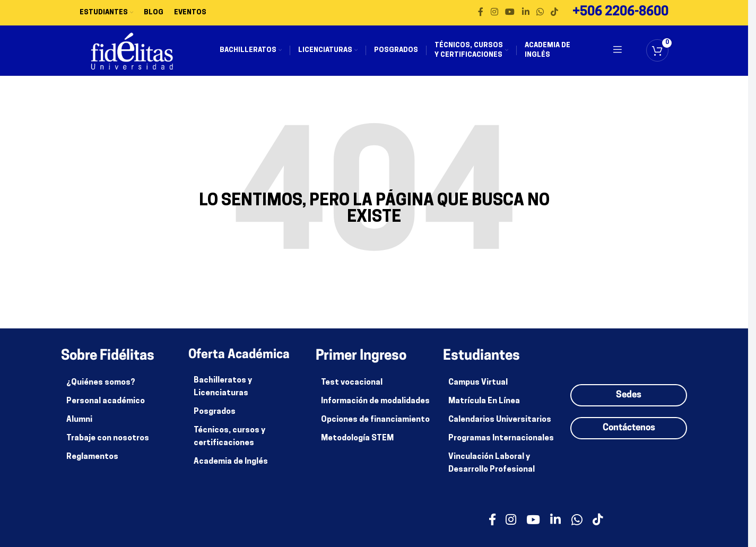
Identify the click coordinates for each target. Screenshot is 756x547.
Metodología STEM (357, 445)
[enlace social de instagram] (494, 13)
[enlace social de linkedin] (525, 13)
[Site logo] (138, 54)
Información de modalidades (375, 408)
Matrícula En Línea (484, 408)
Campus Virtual (478, 389)
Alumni (79, 426)
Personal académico (106, 408)
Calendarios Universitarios (500, 426)
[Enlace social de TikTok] (555, 13)
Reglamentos (92, 463)
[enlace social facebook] (481, 13)
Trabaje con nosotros (108, 445)
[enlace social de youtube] (510, 13)
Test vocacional (352, 389)
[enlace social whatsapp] (540, 13)
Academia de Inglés (231, 468)
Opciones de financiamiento (375, 426)
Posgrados (215, 418)
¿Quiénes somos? (101, 389)
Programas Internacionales (501, 445)
